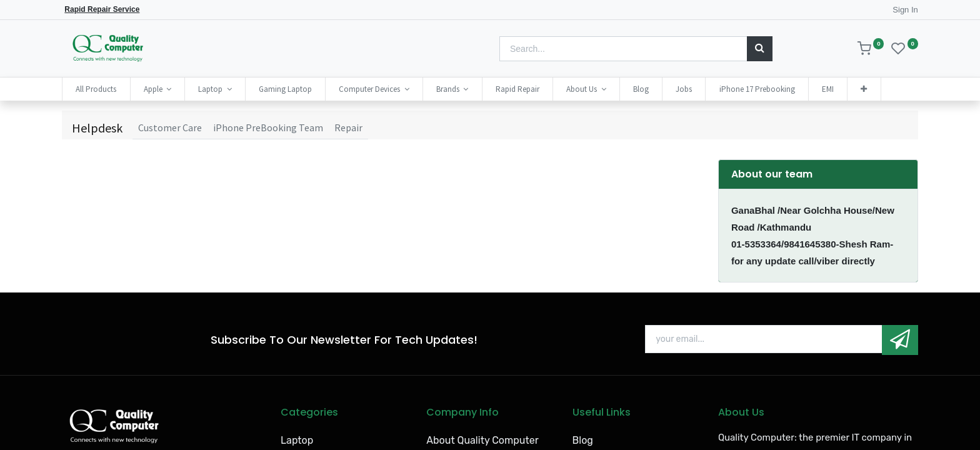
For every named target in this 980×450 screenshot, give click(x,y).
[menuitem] (96, 89)
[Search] (760, 49)
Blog (583, 440)
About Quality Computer (482, 440)
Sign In (905, 10)
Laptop (297, 440)
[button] (864, 89)
